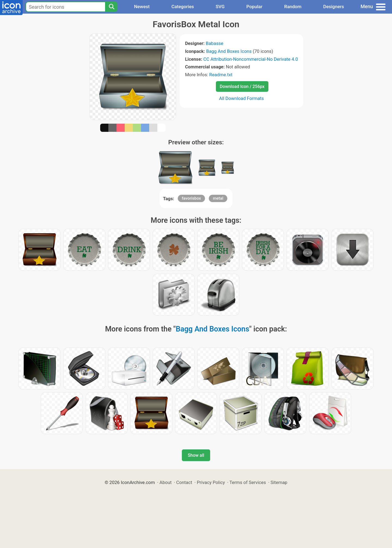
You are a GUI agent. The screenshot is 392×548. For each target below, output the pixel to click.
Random (293, 7)
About (166, 482)
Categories (183, 7)
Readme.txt (221, 75)
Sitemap (279, 482)
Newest (142, 7)
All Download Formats (242, 98)
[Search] (111, 7)
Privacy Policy (211, 482)
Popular (254, 7)
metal (218, 198)
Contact (184, 482)
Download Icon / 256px (242, 86)
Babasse (215, 43)
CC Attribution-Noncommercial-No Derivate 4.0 (251, 59)
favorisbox (191, 198)
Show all (196, 455)
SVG (220, 7)
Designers (333, 7)
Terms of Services (248, 482)
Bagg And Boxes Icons (229, 51)
